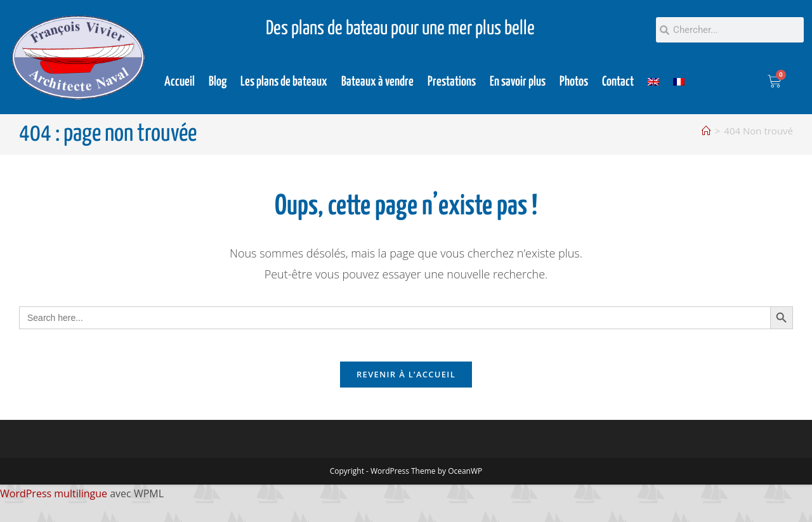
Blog (218, 82)
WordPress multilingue (54, 500)
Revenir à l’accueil (406, 381)
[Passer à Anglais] (653, 82)
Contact (618, 82)
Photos (574, 82)
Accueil (180, 82)
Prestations (452, 82)
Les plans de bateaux (284, 82)
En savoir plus (518, 82)
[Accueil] (706, 131)
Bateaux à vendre (377, 82)
